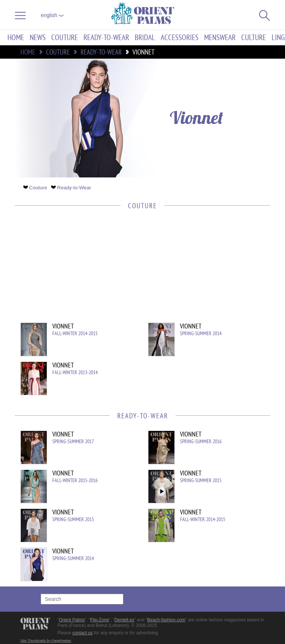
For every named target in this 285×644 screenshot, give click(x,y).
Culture (254, 38)
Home (16, 38)
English (52, 15)
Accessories (180, 38)
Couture (65, 38)
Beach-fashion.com (166, 620)
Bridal (145, 38)
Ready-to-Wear (106, 38)
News (38, 38)
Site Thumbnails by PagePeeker (46, 640)
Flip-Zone (100, 620)
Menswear (220, 38)
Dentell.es (124, 620)
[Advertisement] (139, 271)
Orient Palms (72, 620)
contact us (83, 633)
